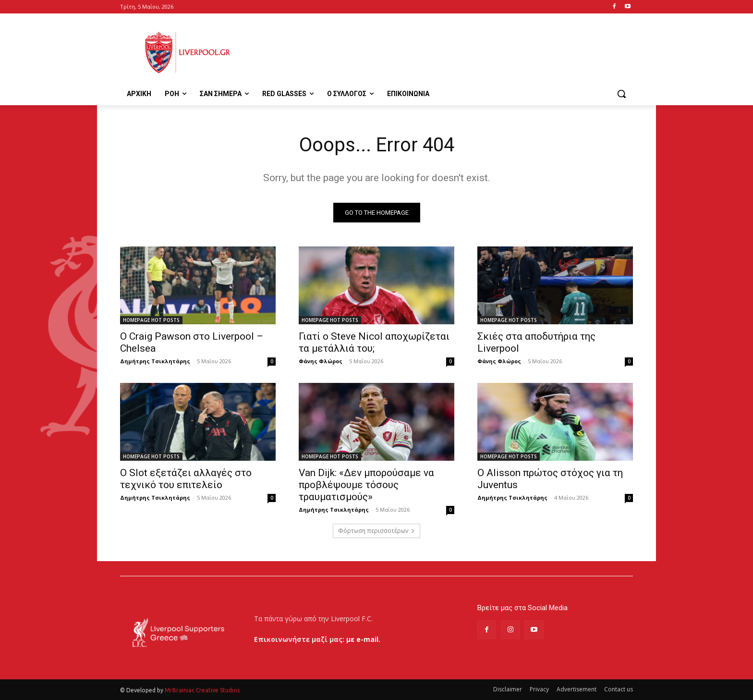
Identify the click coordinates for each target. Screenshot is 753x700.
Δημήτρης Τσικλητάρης (155, 361)
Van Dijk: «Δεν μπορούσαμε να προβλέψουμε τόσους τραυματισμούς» (366, 485)
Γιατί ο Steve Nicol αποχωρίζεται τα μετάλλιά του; (374, 342)
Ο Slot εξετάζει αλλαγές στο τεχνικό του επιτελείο (186, 479)
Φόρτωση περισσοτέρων (376, 531)
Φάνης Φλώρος (321, 361)
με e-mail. (363, 639)
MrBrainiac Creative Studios (202, 690)
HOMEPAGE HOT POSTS (151, 320)
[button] (621, 94)
